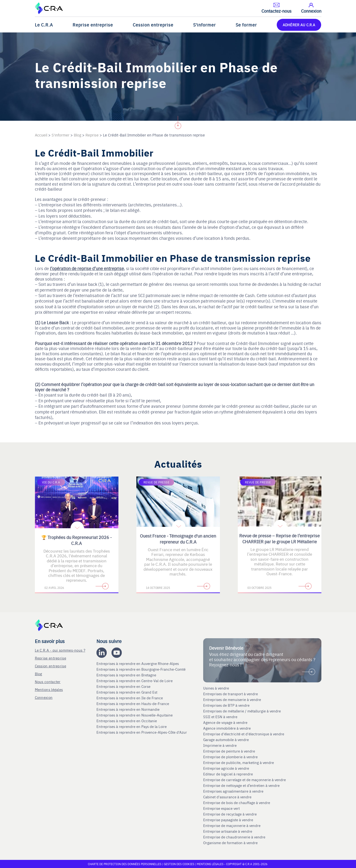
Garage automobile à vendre (226, 740)
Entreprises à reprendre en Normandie (128, 709)
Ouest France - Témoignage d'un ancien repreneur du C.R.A (178, 539)
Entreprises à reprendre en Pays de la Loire (132, 727)
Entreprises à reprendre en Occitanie (127, 721)
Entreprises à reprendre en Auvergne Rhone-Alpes (138, 664)
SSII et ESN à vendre (220, 717)
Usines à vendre (216, 688)
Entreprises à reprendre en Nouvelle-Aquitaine (135, 715)
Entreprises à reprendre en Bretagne (127, 675)
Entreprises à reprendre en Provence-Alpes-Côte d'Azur (142, 732)
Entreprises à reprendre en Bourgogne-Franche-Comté (141, 669)
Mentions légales (49, 689)
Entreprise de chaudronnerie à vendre (234, 837)
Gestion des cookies (179, 864)
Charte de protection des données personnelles (125, 864)
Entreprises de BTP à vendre (227, 705)
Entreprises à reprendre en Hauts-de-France (133, 704)
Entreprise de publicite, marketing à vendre (239, 763)
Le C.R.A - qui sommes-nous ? (60, 650)
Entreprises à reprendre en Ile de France (130, 698)
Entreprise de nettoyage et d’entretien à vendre (241, 785)
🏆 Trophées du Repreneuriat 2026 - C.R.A (77, 540)
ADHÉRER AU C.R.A (299, 25)
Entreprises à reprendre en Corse (124, 686)
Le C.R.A (44, 25)
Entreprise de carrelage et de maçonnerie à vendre (244, 780)
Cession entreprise (153, 25)
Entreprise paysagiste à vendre (228, 820)
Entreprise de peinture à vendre (229, 751)
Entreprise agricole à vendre (226, 768)
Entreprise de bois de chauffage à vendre (237, 803)
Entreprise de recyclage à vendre (230, 814)
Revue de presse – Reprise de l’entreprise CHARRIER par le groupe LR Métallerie (279, 539)
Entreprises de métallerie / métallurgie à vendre (242, 711)
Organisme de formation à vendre (230, 843)
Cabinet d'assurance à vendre (227, 797)
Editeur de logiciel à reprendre (228, 774)
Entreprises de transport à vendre (231, 694)
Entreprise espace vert (221, 808)
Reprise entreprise (93, 25)
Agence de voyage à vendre (226, 722)
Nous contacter (48, 682)
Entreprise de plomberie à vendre (230, 757)
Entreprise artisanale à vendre (228, 831)
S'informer (205, 25)
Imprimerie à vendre (220, 745)
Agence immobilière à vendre (227, 728)
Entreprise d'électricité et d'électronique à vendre (244, 734)
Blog (39, 674)
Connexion (44, 697)
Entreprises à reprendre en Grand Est (127, 692)
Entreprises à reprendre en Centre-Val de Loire (135, 681)
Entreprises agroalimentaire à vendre (233, 791)
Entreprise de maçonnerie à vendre (232, 826)
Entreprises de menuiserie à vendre (233, 700)
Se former (246, 25)
